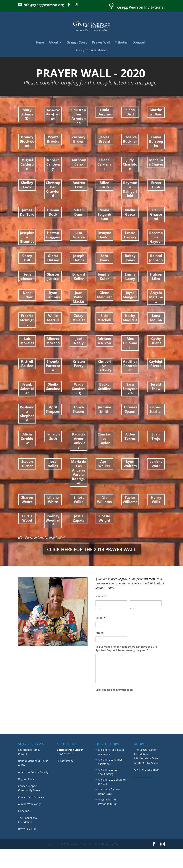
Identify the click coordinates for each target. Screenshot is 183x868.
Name (101, 596)
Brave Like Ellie (27, 848)
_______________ (142, 795)
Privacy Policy (65, 780)
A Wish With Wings (30, 823)
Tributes (121, 43)
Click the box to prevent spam (115, 690)
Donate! (139, 43)
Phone (100, 633)
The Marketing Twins (108, 863)
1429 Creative (69, 863)
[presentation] (123, 701)
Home (39, 43)
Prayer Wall (101, 43)
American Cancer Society (33, 791)
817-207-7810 (65, 773)
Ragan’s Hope (26, 798)
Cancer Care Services (31, 816)
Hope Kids (24, 830)
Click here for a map (146, 789)
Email (100, 618)
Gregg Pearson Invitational (141, 8)
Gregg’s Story (77, 43)
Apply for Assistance (91, 51)
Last (132, 609)
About (53, 43)
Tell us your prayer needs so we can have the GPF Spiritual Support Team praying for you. (127, 648)
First (98, 609)
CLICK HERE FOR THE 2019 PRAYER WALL (92, 549)
